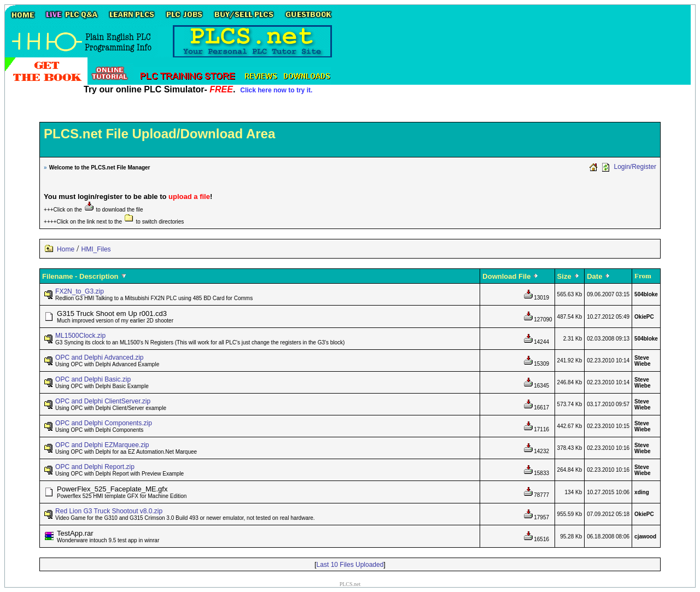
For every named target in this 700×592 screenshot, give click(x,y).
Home (66, 249)
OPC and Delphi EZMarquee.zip (102, 445)
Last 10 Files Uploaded (350, 565)
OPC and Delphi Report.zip (95, 467)
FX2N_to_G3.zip (80, 291)
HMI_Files (96, 249)
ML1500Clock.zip (80, 336)
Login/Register (635, 167)
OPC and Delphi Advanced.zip (99, 357)
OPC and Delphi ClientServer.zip (103, 401)
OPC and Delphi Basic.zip (93, 379)
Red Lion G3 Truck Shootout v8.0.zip (109, 511)
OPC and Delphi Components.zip (104, 423)
